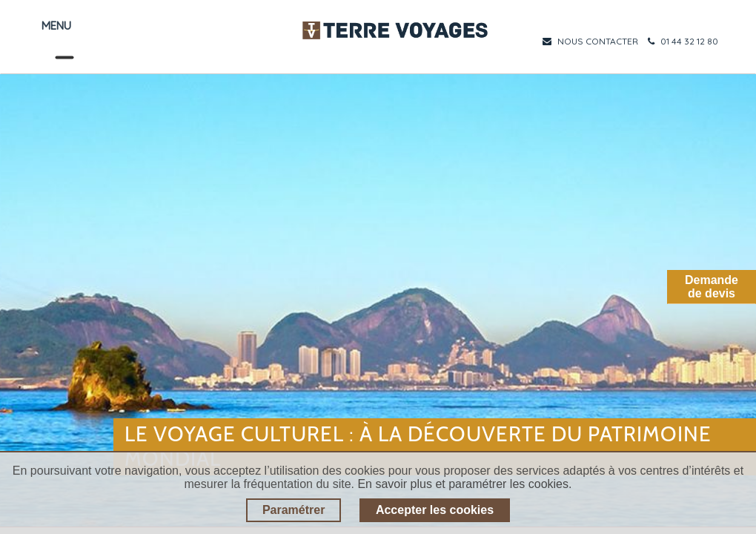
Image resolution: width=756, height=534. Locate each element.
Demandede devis (712, 287)
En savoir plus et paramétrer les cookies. (464, 484)
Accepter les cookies (435, 510)
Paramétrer (294, 510)
